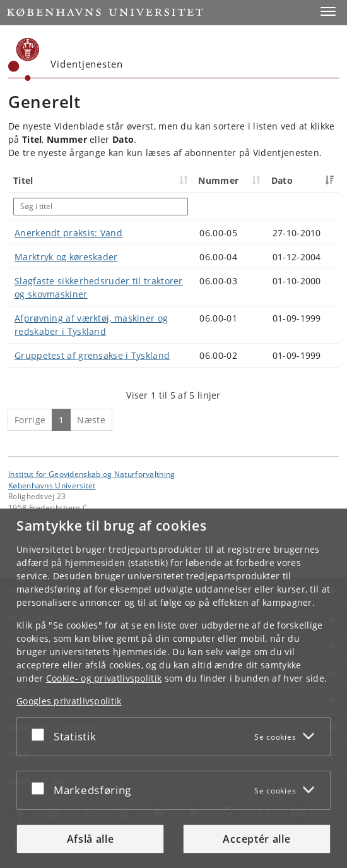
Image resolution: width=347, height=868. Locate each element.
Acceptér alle (256, 839)
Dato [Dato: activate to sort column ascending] (282, 180)
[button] (328, 11)
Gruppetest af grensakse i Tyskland (92, 355)
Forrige (30, 420)
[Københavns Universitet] (24, 59)
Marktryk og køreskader (66, 257)
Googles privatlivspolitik (69, 701)
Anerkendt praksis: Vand (68, 233)
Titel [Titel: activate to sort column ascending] (23, 180)
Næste (91, 420)
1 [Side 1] (61, 420)
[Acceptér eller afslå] (41, 734)
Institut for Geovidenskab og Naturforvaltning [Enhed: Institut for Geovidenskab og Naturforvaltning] (92, 474)
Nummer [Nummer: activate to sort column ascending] (218, 180)
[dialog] (173, 688)
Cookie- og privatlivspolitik (104, 678)
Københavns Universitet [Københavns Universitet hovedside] (52, 485)
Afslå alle (91, 839)
